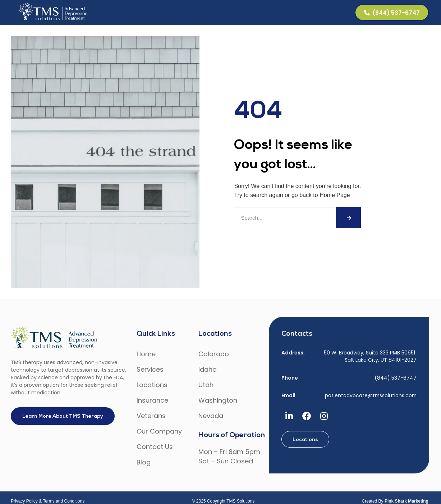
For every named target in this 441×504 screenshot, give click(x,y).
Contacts (297, 334)
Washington (218, 400)
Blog (144, 462)
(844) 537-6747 (396, 377)
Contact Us (328, 13)
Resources (244, 13)
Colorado (214, 354)
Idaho (208, 369)
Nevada (211, 416)
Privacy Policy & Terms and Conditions (48, 501)
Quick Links (156, 334)
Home (146, 354)
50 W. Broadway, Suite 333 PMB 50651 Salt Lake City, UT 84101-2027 (370, 356)
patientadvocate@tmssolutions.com (370, 395)
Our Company (285, 13)
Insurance (174, 13)
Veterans (209, 13)
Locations (139, 13)
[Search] (348, 218)
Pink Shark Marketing (406, 501)
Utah (206, 385)
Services (106, 13)
